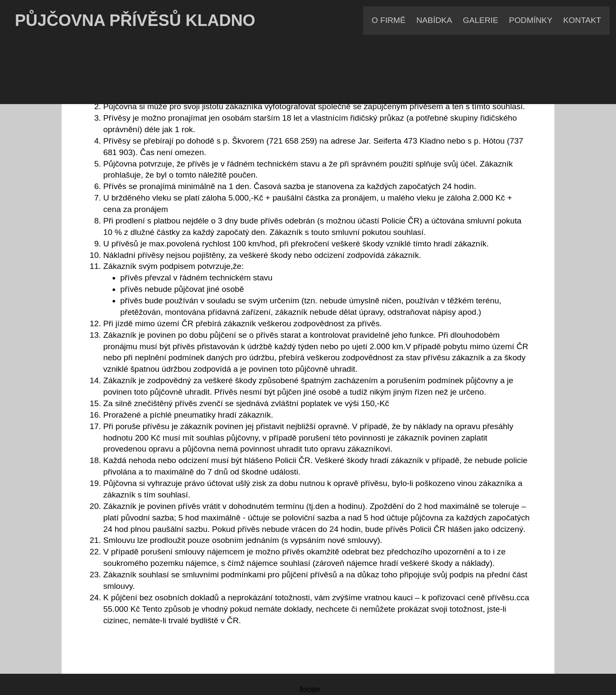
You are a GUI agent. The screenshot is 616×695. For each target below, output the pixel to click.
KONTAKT (582, 20)
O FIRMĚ (389, 20)
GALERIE (481, 20)
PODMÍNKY (531, 20)
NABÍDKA (434, 20)
